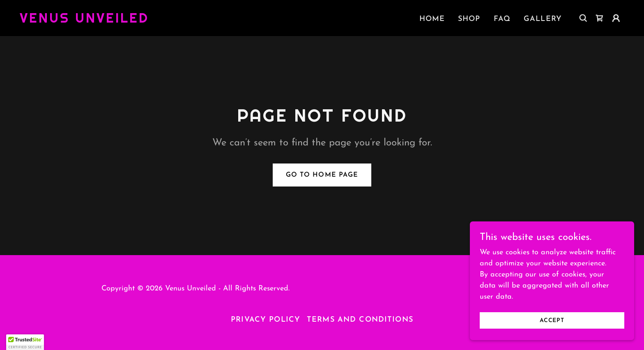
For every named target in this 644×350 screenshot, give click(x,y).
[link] (84, 21)
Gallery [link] (543, 19)
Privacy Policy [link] (266, 320)
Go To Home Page (322, 175)
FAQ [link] (502, 19)
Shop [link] (469, 19)
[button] (616, 18)
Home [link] (432, 19)
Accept (552, 321)
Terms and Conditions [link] (360, 320)
